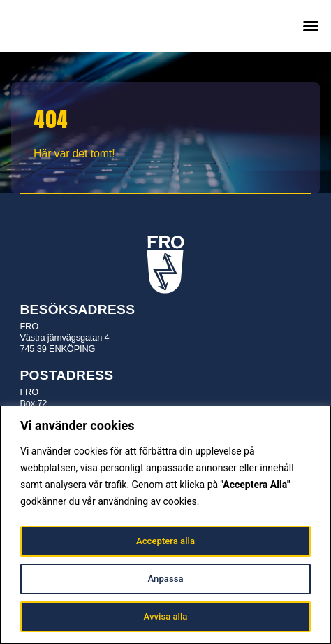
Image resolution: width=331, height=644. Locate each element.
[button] (311, 26)
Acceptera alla (165, 541)
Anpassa (165, 579)
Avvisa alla (166, 617)
